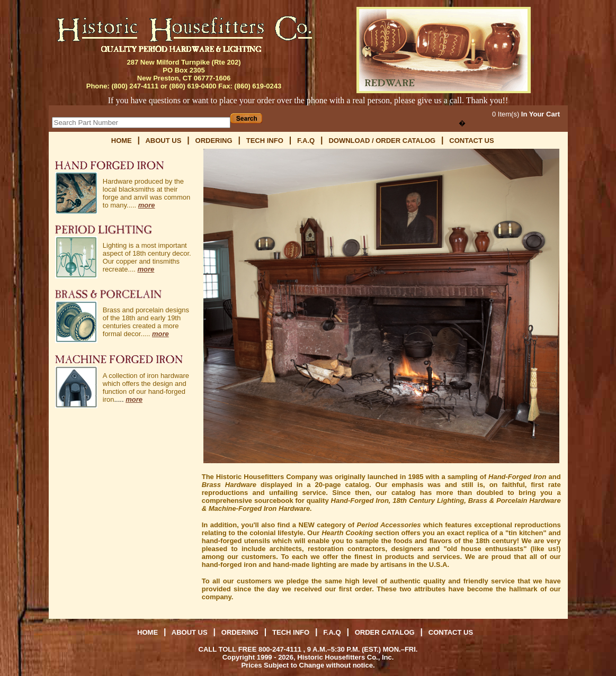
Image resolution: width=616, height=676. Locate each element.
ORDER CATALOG (386, 632)
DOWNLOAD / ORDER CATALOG (383, 141)
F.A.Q (306, 141)
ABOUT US (163, 141)
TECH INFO (265, 141)
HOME (122, 141)
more (147, 205)
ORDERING (214, 141)
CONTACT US (471, 141)
